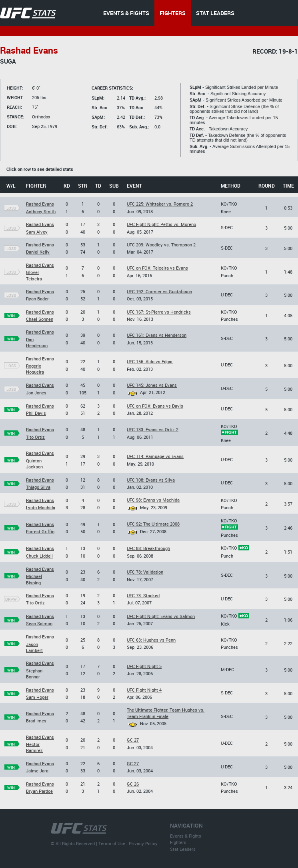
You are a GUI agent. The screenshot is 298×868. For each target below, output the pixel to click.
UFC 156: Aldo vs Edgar (150, 361)
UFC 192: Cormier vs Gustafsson (159, 291)
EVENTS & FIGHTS (126, 13)
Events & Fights (186, 836)
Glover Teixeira (34, 275)
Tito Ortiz (35, 437)
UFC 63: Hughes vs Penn (151, 640)
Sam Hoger (37, 697)
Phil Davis (36, 413)
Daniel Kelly (38, 252)
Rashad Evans (40, 204)
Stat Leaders (183, 849)
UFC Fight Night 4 (144, 690)
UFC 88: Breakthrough (148, 548)
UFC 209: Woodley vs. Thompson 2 (161, 245)
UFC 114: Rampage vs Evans (155, 456)
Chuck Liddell (39, 556)
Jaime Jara (37, 771)
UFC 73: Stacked (143, 595)
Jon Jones (36, 393)
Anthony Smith (41, 211)
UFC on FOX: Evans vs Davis (155, 406)
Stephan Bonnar (34, 674)
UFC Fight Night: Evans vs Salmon (161, 616)
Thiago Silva (38, 487)
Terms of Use (112, 843)
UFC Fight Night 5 (144, 666)
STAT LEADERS (215, 13)
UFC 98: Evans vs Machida (153, 500)
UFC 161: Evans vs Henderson (157, 335)
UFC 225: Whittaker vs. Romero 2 (160, 204)
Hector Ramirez (34, 747)
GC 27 (133, 740)
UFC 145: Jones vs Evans (152, 385)
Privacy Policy (143, 843)
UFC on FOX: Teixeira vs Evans (157, 268)
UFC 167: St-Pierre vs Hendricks (159, 312)
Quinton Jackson (34, 464)
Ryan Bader (37, 299)
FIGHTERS (173, 13)
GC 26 (133, 784)
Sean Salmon (39, 623)
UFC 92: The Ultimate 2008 (153, 524)
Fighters (178, 842)
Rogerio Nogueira (35, 369)
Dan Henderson (37, 342)
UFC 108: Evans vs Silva (151, 480)
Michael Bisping (34, 579)
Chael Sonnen (40, 319)
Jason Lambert (34, 647)
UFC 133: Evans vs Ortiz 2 (153, 429)
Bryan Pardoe (39, 791)
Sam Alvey (37, 232)
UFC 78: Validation (145, 572)
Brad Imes (36, 721)
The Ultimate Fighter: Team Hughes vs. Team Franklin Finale (166, 713)
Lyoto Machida (41, 507)
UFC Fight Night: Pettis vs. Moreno (161, 224)
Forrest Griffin (40, 531)
